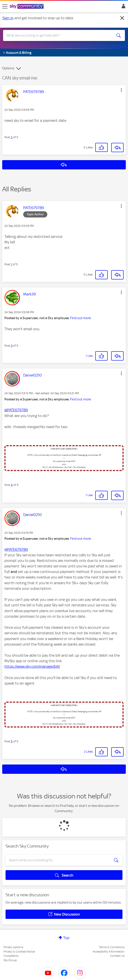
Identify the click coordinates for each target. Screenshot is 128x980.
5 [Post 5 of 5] (12, 741)
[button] (121, 90)
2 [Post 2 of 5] (12, 137)
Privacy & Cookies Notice (19, 952)
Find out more (80, 318)
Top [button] (66, 938)
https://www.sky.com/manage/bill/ (32, 666)
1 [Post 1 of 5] (11, 264)
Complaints (11, 956)
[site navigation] (5, 6)
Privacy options (13, 947)
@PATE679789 (16, 410)
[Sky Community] (27, 7)
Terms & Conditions (112, 947)
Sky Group (10, 960)
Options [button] (8, 68)
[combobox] (58, 35)
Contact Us (117, 956)
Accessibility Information (109, 952)
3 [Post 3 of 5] (12, 346)
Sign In (123, 7)
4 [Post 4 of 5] (12, 485)
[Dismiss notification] (122, 18)
